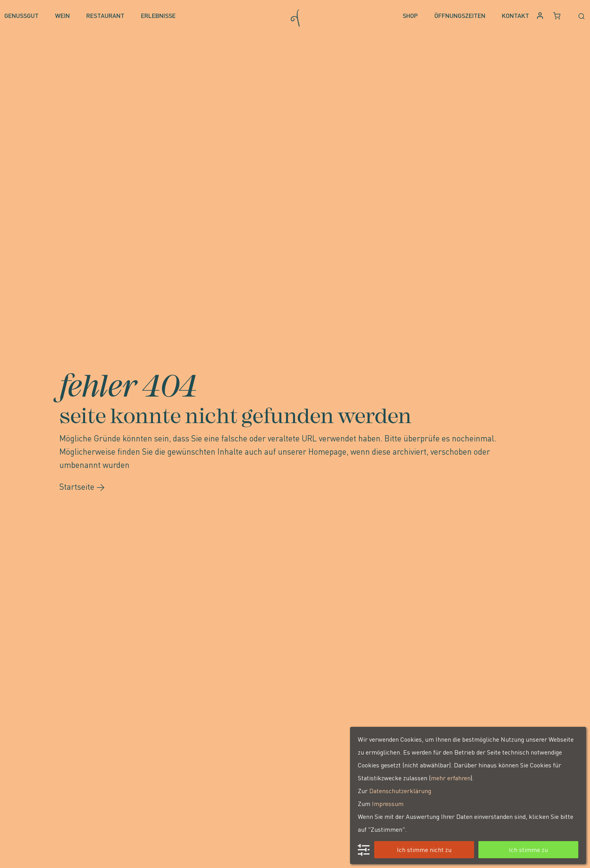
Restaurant (105, 15)
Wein (62, 15)
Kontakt (515, 15)
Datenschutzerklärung (400, 791)
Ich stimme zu (528, 849)
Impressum (388, 803)
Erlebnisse (158, 15)
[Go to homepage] (295, 16)
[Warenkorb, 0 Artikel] (557, 16)
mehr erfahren (451, 778)
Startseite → (82, 486)
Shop (410, 15)
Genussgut (21, 15)
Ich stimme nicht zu (424, 849)
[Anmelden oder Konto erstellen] (541, 16)
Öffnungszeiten (460, 15)
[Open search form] (578, 16)
